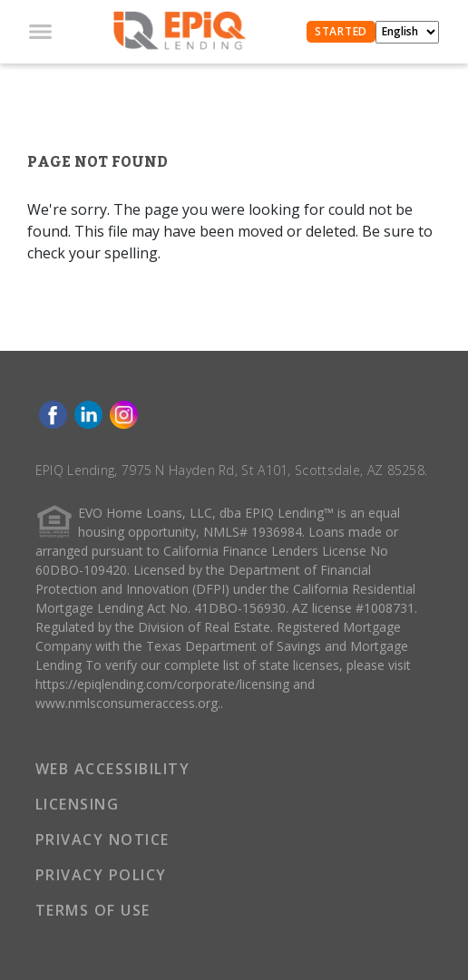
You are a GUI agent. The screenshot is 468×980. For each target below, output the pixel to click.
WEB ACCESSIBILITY (113, 769)
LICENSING (78, 804)
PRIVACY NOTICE (102, 839)
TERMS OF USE (93, 910)
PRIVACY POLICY (101, 875)
